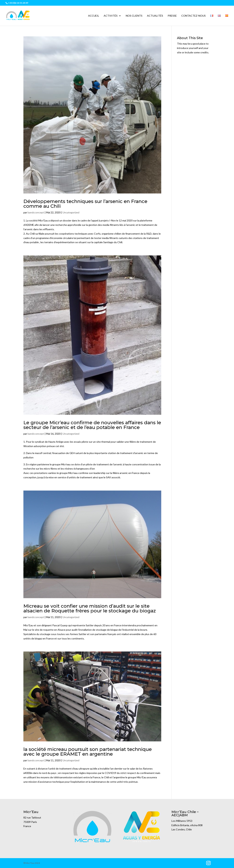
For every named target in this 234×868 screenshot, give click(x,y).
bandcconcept (36, 212)
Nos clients (134, 16)
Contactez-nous (194, 16)
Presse (172, 16)
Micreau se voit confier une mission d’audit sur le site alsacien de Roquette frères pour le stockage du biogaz (90, 608)
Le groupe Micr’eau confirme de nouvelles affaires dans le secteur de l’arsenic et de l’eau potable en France (92, 425)
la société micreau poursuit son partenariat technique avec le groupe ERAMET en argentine (88, 752)
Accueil (94, 16)
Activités (111, 16)
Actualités (155, 16)
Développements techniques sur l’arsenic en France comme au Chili (85, 204)
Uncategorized (71, 212)
